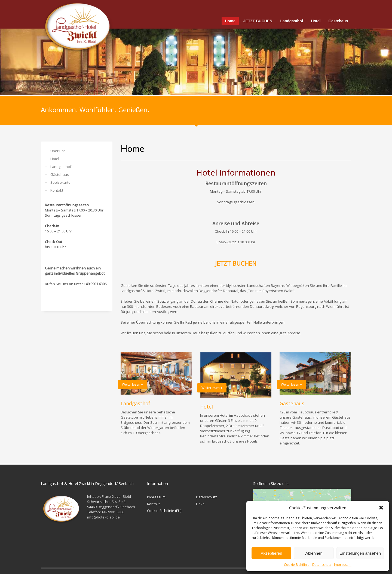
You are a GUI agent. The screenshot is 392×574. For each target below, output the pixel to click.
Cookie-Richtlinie (297, 565)
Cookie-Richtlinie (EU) (164, 511)
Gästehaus (60, 174)
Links (200, 504)
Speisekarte (60, 182)
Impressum (343, 565)
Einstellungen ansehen (360, 553)
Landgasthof (61, 167)
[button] (381, 508)
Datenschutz (322, 565)
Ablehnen (314, 553)
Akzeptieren (271, 553)
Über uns (58, 151)
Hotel (55, 159)
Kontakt (57, 190)
